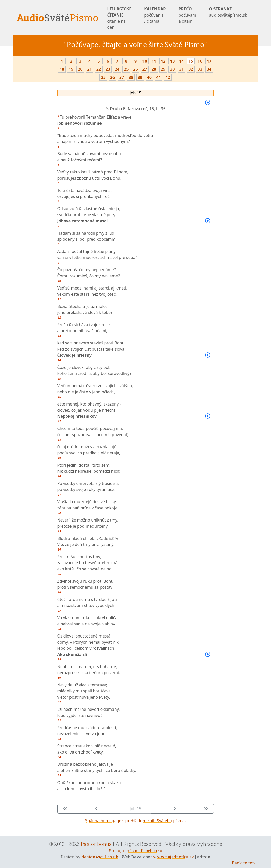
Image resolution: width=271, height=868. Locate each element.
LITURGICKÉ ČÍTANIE (119, 18)
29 (163, 69)
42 (168, 77)
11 (154, 61)
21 (89, 69)
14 (181, 61)
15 (191, 61)
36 (112, 77)
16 (200, 61)
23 (108, 69)
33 (200, 69)
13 (172, 61)
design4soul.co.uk (100, 857)
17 (209, 61)
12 (163, 61)
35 (103, 77)
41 (159, 77)
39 (140, 77)
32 (191, 69)
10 (145, 61)
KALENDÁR (155, 15)
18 (62, 69)
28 (154, 69)
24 (117, 69)
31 (181, 69)
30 (172, 69)
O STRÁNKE (228, 12)
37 (122, 77)
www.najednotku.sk (174, 857)
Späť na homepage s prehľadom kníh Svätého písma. (135, 821)
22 (99, 69)
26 (135, 69)
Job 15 (135, 93)
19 (71, 69)
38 (131, 77)
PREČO (188, 15)
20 (80, 69)
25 (126, 69)
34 (209, 69)
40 (149, 77)
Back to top (243, 863)
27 (145, 69)
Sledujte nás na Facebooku (136, 851)
